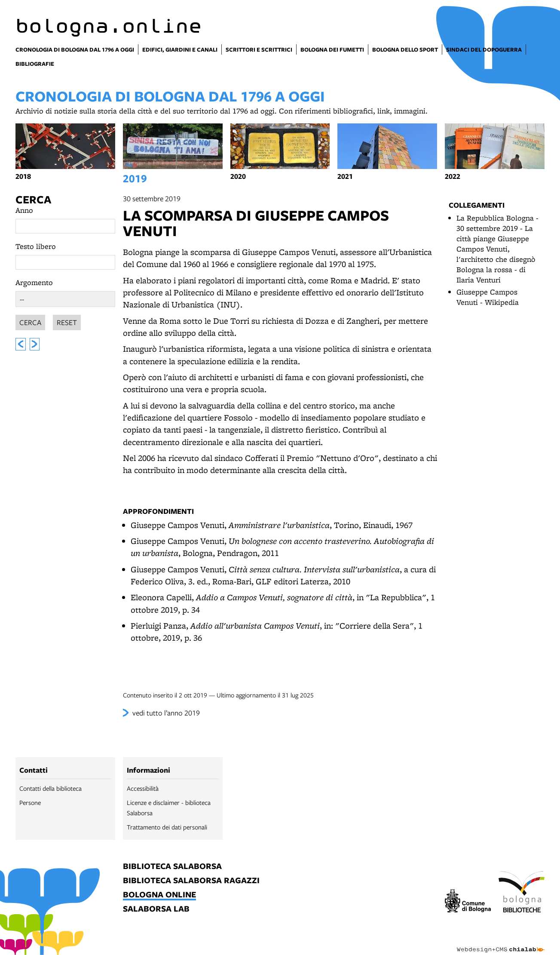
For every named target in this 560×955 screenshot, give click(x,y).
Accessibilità (143, 788)
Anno (24, 210)
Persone (30, 802)
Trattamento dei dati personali (167, 827)
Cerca (33, 199)
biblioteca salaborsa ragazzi (191, 881)
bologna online (159, 895)
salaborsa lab (156, 909)
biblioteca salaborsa (172, 867)
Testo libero (36, 246)
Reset (67, 321)
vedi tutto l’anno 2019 (166, 713)
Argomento (34, 282)
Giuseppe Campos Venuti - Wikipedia (488, 297)
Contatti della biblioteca (50, 788)
